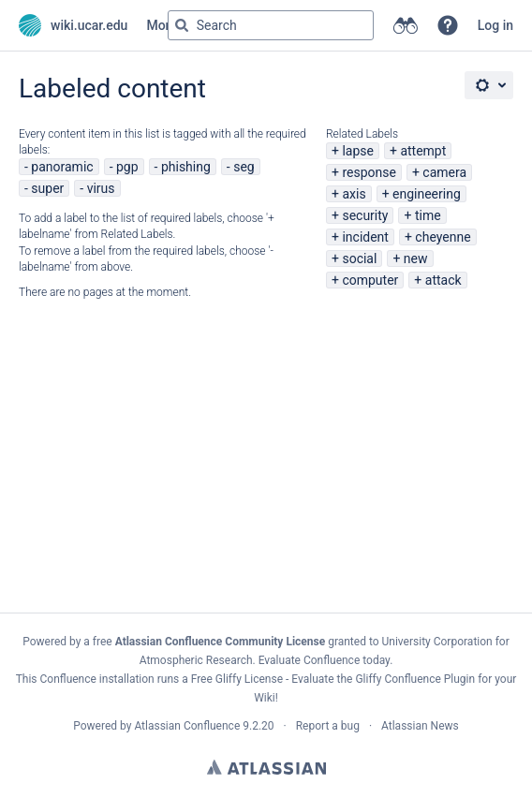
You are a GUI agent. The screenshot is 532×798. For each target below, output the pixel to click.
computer (370, 280)
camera (444, 172)
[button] (448, 25)
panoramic (62, 167)
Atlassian (266, 767)
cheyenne (443, 237)
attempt (423, 151)
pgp (127, 167)
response (369, 172)
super (47, 188)
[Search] (182, 25)
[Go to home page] (73, 25)
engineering (427, 194)
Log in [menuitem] (495, 25)
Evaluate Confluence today (324, 660)
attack (443, 280)
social (359, 259)
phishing (186, 167)
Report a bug (328, 726)
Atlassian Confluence (187, 726)
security (365, 215)
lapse (358, 151)
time (428, 215)
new (416, 259)
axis (354, 194)
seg (244, 167)
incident (365, 237)
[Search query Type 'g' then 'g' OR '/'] (271, 25)
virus (101, 188)
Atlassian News (420, 726)
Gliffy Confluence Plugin (415, 679)
